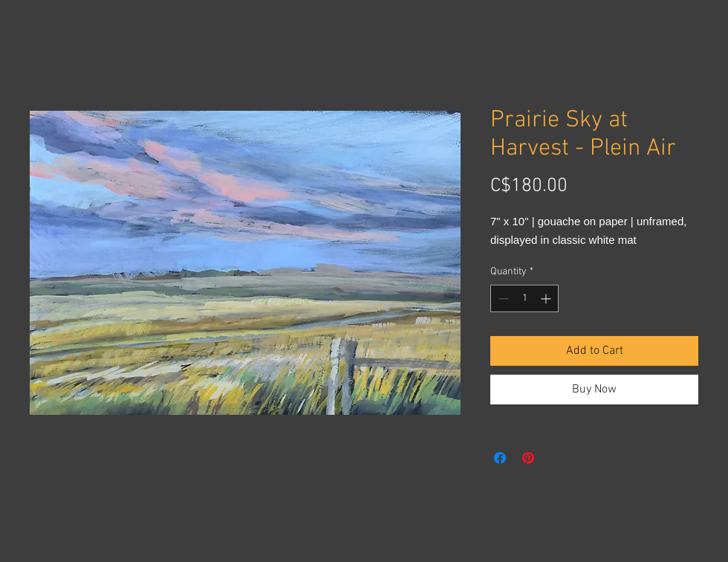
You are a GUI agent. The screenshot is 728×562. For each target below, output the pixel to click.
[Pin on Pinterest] (528, 458)
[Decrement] (502, 298)
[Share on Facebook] (500, 458)
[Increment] (547, 298)
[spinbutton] (524, 298)
